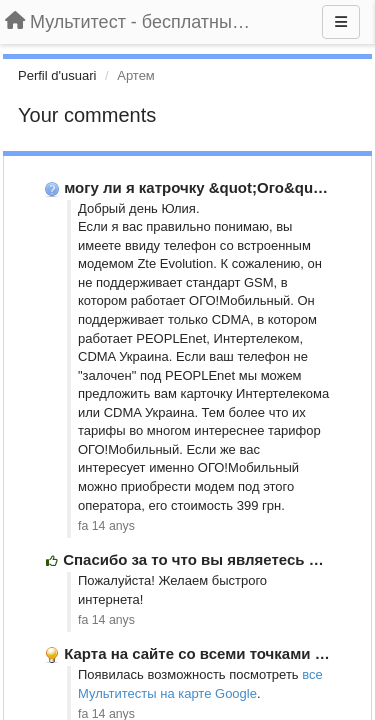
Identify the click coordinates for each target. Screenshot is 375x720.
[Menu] (341, 22)
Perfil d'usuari (57, 75)
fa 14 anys (106, 526)
